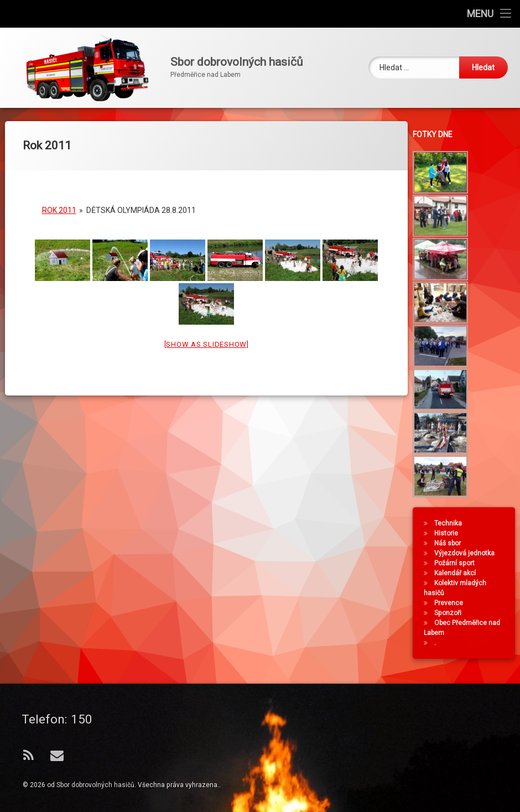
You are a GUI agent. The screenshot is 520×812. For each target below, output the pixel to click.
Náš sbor (450, 543)
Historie (449, 533)
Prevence (451, 603)
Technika (451, 523)
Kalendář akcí (458, 573)
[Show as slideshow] (207, 338)
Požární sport (457, 563)
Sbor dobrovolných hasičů (95, 785)
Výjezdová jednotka (467, 553)
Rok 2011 (59, 204)
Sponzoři (451, 613)
